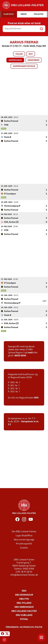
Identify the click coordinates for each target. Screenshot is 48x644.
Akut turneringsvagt (24, 540)
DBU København (24, 607)
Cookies (24, 548)
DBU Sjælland (24, 615)
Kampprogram (15, 60)
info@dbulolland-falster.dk (24, 575)
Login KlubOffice (24, 536)
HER (36, 398)
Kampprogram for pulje (24, 66)
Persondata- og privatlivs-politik (24, 627)
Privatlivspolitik (24, 544)
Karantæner (33, 60)
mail (30, 353)
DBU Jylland (24, 603)
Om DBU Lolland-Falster (24, 532)
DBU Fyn (24, 599)
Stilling (19, 54)
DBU (24, 591)
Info (31, 54)
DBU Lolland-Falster (24, 611)
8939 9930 (20, 356)
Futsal (24, 619)
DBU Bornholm (24, 595)
